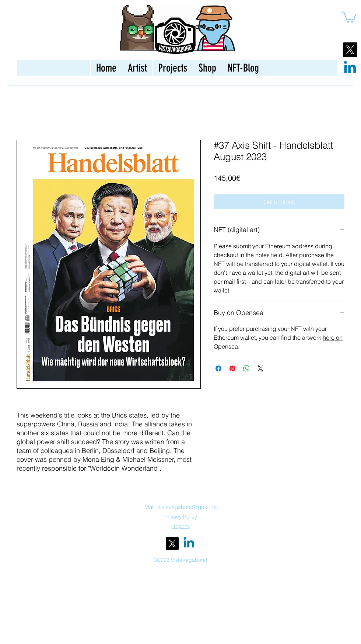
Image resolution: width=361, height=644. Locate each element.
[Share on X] (260, 368)
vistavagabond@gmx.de (187, 507)
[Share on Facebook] (218, 368)
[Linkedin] (350, 68)
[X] (350, 50)
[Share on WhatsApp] (246, 368)
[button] (349, 17)
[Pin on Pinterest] (232, 368)
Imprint (181, 526)
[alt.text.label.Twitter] (172, 543)
